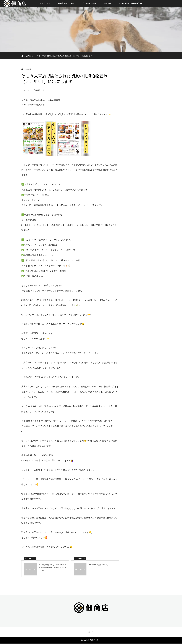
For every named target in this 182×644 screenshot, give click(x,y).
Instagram (89, 631)
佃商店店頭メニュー (66, 3)
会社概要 (107, 3)
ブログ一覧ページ (89, 3)
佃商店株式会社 (96, 641)
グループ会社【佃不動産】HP (131, 3)
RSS (93, 631)
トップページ (45, 3)
